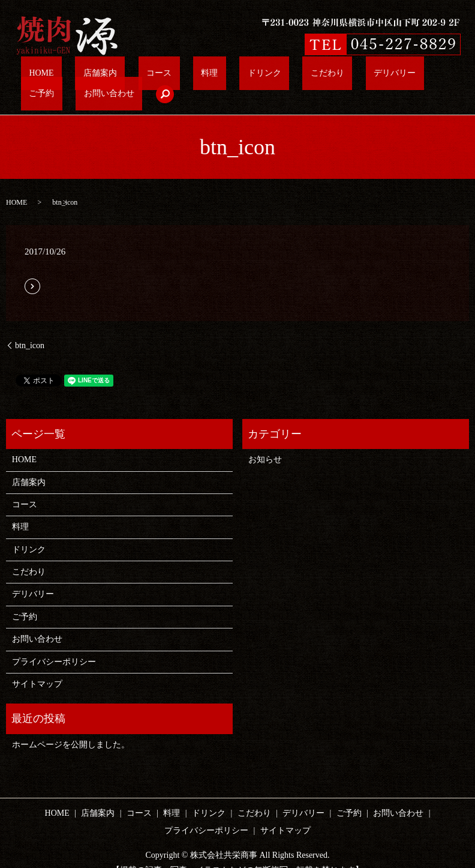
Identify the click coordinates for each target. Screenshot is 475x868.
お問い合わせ (385, 76)
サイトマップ (37, 665)
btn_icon (30, 327)
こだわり (243, 76)
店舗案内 (88, 76)
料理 (162, 76)
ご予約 (336, 76)
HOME (47, 76)
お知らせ (265, 441)
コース (129, 76)
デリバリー (292, 76)
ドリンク (199, 76)
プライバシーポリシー (54, 643)
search (431, 76)
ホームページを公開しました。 (71, 726)
